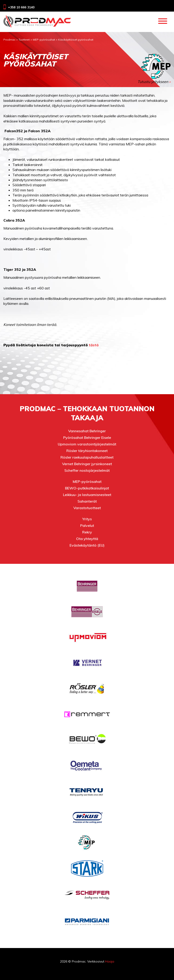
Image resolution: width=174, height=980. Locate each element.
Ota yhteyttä (87, 539)
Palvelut (87, 525)
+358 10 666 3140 (21, 7)
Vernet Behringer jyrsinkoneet (87, 464)
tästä (94, 345)
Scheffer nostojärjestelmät (87, 470)
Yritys (87, 519)
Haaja (110, 961)
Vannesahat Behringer (87, 431)
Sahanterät (87, 501)
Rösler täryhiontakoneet (87, 451)
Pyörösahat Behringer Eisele (87, 437)
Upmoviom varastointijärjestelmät (87, 444)
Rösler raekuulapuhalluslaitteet (87, 457)
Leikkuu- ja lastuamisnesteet (87, 495)
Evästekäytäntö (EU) (87, 545)
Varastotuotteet (87, 508)
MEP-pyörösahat (87, 481)
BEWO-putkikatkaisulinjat (87, 488)
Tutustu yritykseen (154, 69)
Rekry (87, 532)
